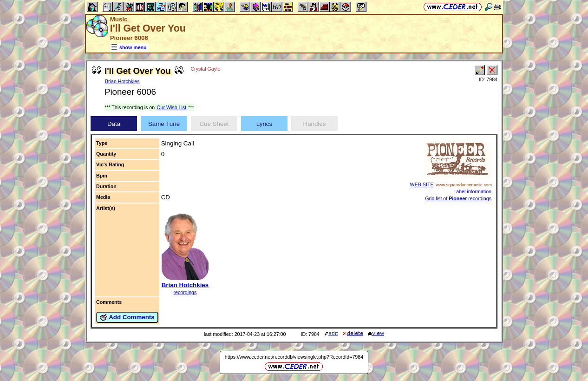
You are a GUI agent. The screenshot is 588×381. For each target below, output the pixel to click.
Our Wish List (171, 107)
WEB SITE (422, 184)
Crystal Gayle (205, 69)
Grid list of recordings (458, 198)
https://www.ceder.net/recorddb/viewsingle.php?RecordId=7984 (294, 357)
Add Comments (127, 317)
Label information (472, 191)
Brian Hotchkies (122, 81)
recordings (185, 292)
